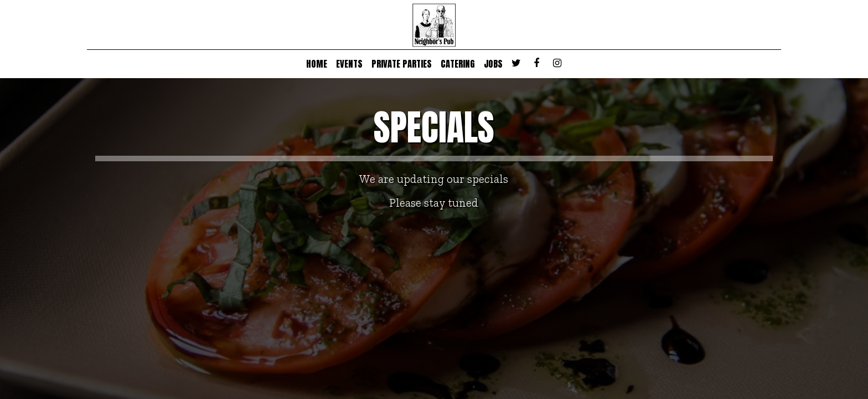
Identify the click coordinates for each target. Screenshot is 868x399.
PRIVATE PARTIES (402, 64)
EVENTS (349, 64)
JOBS (493, 64)
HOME (317, 64)
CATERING (458, 64)
